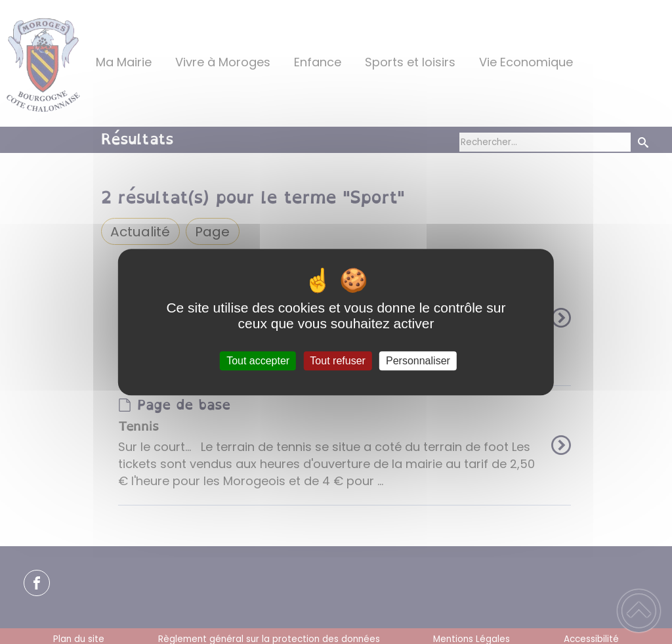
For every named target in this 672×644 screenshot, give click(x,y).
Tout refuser (337, 361)
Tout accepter (258, 361)
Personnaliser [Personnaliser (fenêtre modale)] (418, 361)
